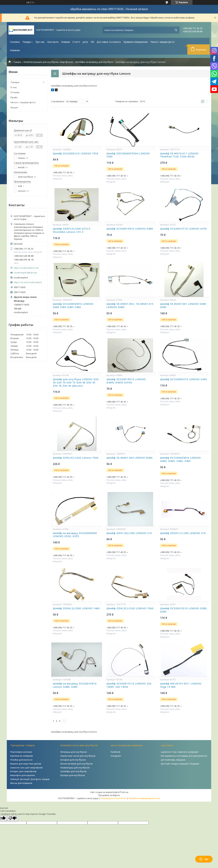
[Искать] (176, 30)
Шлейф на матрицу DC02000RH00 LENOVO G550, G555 (75, 535)
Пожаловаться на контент (114, 798)
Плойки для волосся (21, 760)
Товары (17, 62)
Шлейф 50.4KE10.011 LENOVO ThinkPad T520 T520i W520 (179, 155)
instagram (116, 756)
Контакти (53, 42)
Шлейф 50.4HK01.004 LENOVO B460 (130, 458)
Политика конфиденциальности (144, 798)
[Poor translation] (12, 818)
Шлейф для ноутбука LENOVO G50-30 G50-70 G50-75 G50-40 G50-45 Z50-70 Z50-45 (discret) (76, 383)
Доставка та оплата (109, 42)
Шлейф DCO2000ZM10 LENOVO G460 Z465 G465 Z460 (73, 306)
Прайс (14, 97)
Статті (76, 42)
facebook (116, 752)
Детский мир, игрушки (173, 760)
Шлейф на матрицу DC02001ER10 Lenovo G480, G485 (75, 685)
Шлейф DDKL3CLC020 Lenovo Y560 (76, 458)
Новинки (15, 50)
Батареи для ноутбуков (73, 760)
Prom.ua (124, 792)
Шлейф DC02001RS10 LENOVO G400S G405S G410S (126, 381)
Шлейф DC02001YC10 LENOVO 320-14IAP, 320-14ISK (129, 685)
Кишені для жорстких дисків (26, 764)
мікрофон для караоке (23, 775)
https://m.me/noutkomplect (28, 282)
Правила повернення (135, 42)
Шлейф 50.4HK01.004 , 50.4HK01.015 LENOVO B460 (130, 306)
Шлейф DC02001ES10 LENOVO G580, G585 (184, 610)
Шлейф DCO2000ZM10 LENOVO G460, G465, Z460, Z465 (180, 459)
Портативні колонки (21, 752)
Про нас (40, 42)
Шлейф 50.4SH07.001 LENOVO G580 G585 (183, 306)
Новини (65, 42)
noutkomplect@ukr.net (25, 273)
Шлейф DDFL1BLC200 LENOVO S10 (129, 533)
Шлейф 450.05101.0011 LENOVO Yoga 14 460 (181, 685)
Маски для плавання (21, 783)
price (85, 42)
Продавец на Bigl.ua (109, 795)
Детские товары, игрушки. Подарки (180, 764)
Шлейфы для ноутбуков (73, 771)
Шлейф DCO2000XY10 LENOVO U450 (184, 379)
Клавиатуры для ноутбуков (75, 768)
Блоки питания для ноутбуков (77, 764)
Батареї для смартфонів (23, 771)
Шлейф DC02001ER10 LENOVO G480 (130, 229)
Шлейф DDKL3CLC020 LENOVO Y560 (130, 608)
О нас (14, 87)
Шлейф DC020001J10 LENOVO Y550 (76, 154)
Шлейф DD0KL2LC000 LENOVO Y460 (76, 608)
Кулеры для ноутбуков (73, 775)
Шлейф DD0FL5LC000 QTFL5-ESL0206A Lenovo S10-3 (72, 230)
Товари (26, 42)
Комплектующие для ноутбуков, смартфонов (48, 62)
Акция (14, 107)
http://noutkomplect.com (26, 268)
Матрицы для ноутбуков (74, 752)
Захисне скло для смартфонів (26, 768)
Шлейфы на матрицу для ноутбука (94, 62)
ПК (92, 42)
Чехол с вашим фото (162, 42)
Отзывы (15, 92)
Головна (15, 42)
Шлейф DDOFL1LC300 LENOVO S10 (183, 533)
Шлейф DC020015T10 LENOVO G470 (183, 229)
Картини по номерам (22, 756)
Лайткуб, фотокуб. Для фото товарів (30, 779)
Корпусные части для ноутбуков (78, 756)
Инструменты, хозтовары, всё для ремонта (184, 756)
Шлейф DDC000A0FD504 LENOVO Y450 (128, 155)
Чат (204, 859)
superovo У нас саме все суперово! (180, 752)
